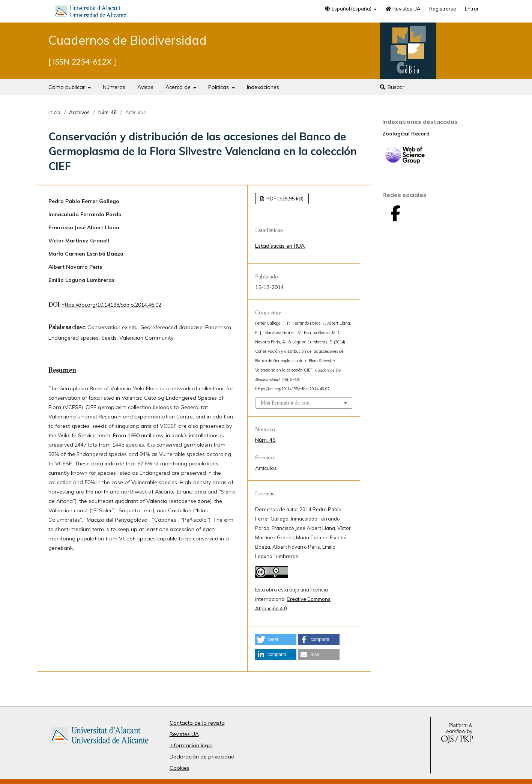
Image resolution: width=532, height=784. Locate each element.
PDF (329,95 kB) (284, 199)
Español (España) (349, 9)
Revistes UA (403, 9)
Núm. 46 (107, 112)
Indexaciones (263, 87)
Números (114, 87)
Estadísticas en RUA (280, 246)
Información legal (191, 745)
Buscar (392, 87)
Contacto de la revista (197, 723)
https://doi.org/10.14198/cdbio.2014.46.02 (111, 305)
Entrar (472, 9)
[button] (276, 640)
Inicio (54, 112)
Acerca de (179, 87)
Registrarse (443, 9)
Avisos (145, 87)
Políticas (219, 87)
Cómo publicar (67, 87)
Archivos (79, 112)
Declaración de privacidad (202, 757)
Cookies (180, 768)
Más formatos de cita (285, 403)
